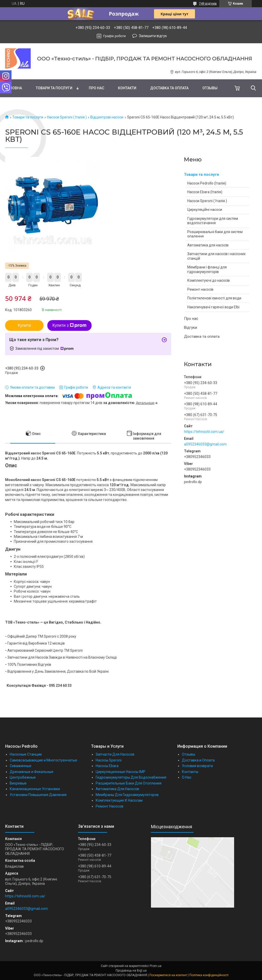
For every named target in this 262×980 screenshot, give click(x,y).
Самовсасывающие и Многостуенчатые (43, 760)
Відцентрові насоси (107, 117)
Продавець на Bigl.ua (131, 971)
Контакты (190, 772)
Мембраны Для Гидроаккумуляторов (127, 795)
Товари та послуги (54, 88)
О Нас (187, 777)
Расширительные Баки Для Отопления (129, 783)
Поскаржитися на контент (168, 975)
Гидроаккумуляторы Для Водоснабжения (131, 777)
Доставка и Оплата (198, 760)
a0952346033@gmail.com (205, 444)
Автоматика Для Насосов (117, 789)
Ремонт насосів (200, 289)
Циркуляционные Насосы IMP (121, 772)
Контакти (127, 88)
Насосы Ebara (107, 766)
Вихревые (18, 783)
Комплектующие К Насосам (119, 800)
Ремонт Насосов (110, 806)
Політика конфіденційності (209, 975)
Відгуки (190, 328)
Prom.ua (156, 966)
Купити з (69, 325)
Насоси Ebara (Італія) (205, 192)
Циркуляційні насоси (205, 210)
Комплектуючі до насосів (209, 280)
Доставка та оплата (169, 88)
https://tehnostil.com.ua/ (204, 432)
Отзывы (210, 88)
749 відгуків (208, 4)
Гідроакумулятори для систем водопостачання (213, 221)
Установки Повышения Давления (38, 795)
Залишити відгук (153, 36)
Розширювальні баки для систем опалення (215, 234)
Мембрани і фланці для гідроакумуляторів (207, 269)
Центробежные (23, 777)
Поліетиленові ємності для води (214, 298)
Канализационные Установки (35, 789)
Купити (24, 325)
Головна (14, 88)
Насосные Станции (26, 754)
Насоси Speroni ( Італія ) (67, 117)
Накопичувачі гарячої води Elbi (213, 307)
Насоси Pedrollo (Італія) (207, 183)
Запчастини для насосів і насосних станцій (216, 256)
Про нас (96, 88)
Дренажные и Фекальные (32, 772)
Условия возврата (197, 766)
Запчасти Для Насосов (115, 754)
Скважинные (21, 766)
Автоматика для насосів (208, 245)
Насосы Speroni (109, 760)
